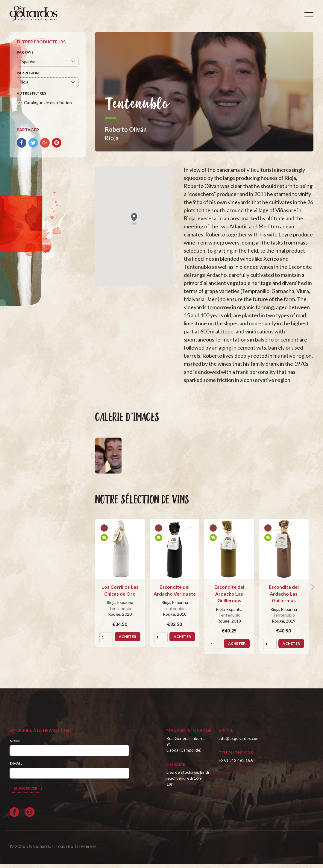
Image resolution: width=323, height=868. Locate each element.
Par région (28, 77)
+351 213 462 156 (236, 765)
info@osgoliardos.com (239, 742)
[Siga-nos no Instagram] (30, 816)
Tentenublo (120, 613)
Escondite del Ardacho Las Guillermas (229, 598)
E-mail (16, 768)
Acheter (128, 641)
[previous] (93, 460)
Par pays (25, 56)
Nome (15, 745)
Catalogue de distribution (48, 107)
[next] (312, 460)
